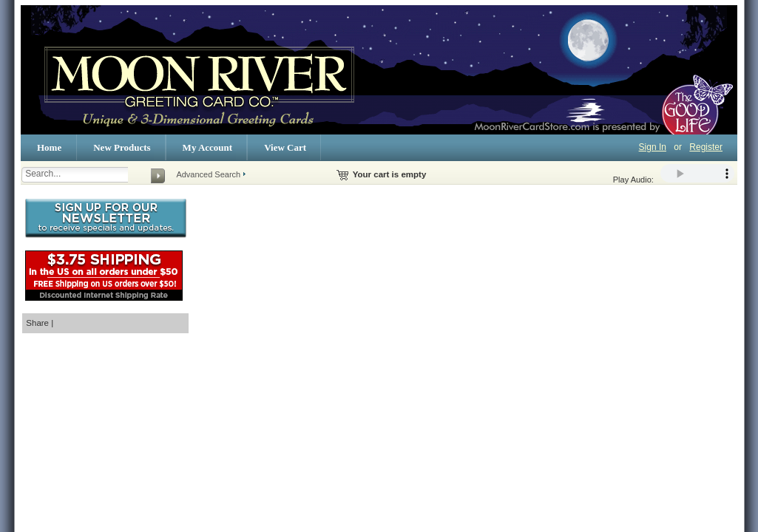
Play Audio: (674, 174)
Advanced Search (208, 174)
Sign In (653, 147)
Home (49, 147)
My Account (208, 147)
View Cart (285, 147)
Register (706, 147)
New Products (122, 147)
